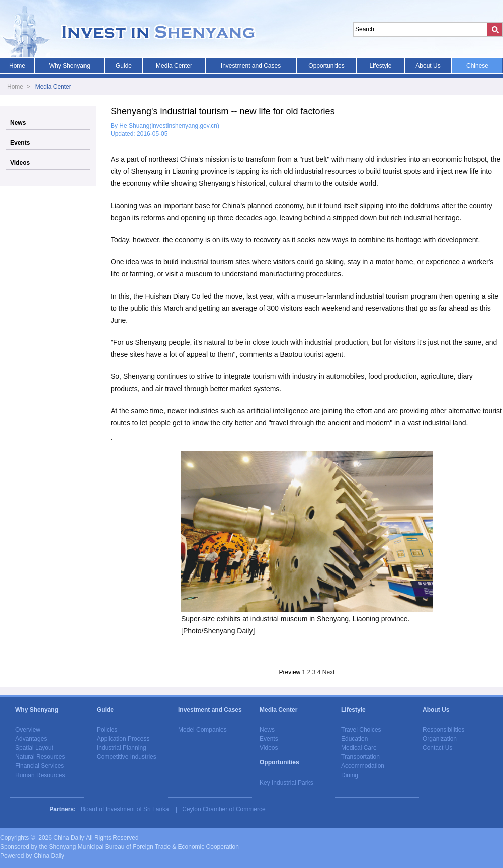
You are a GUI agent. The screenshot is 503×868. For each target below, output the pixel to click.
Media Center (174, 66)
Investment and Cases (251, 66)
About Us (428, 66)
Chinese (477, 66)
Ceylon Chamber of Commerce (224, 809)
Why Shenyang (70, 66)
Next (329, 672)
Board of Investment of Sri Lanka (125, 809)
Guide (124, 66)
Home (17, 66)
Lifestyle (380, 66)
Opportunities (326, 66)
